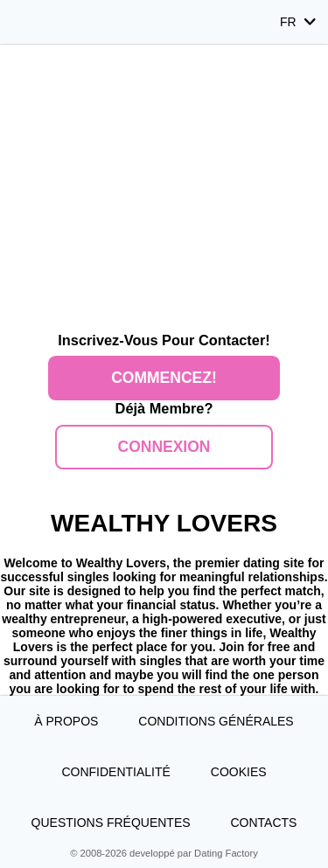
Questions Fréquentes (111, 823)
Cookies (239, 772)
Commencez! (164, 378)
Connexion (164, 447)
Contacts (263, 823)
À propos (66, 721)
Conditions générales (216, 721)
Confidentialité (115, 772)
